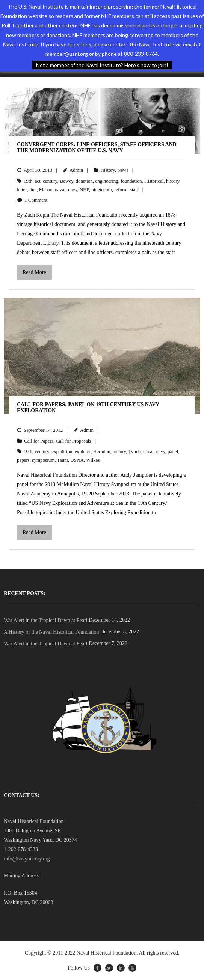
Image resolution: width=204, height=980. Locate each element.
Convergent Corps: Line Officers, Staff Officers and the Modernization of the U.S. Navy (97, 148)
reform (121, 189)
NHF (84, 189)
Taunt (63, 460)
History (108, 170)
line (33, 189)
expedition (62, 451)
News (123, 170)
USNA (77, 460)
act (38, 181)
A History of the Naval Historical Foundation (51, 632)
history (173, 181)
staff (134, 189)
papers (23, 460)
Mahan (46, 189)
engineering (107, 181)
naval (60, 189)
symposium (43, 460)
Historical (154, 181)
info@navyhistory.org (27, 859)
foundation (131, 181)
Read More (34, 272)
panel (173, 451)
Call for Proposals (73, 441)
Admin (76, 170)
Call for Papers (39, 441)
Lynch (135, 451)
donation (84, 181)
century (50, 181)
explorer (83, 451)
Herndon (102, 451)
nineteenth (101, 189)
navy (73, 189)
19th (28, 181)
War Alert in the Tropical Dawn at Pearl (45, 620)
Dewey (66, 181)
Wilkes (93, 460)
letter (22, 189)
